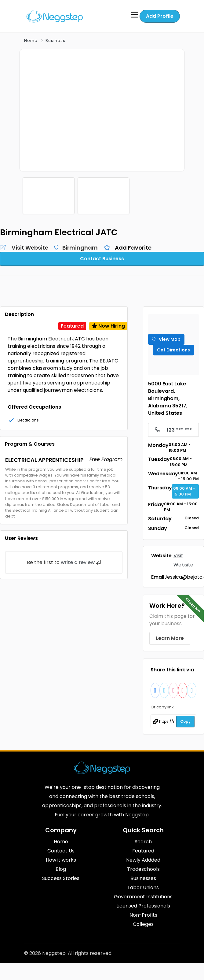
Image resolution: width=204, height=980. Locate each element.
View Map (166, 338)
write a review (78, 561)
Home (31, 41)
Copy (185, 719)
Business (55, 41)
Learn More (170, 636)
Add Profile (160, 16)
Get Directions (173, 349)
